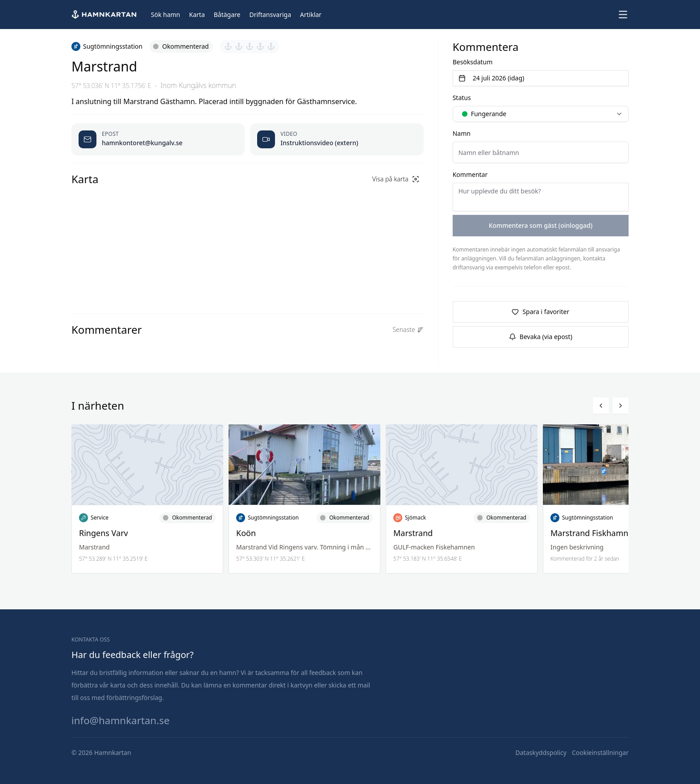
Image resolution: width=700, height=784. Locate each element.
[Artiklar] (311, 15)
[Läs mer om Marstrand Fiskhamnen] (619, 499)
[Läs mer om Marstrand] (462, 499)
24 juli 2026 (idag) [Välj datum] (492, 78)
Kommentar (470, 174)
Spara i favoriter (540, 312)
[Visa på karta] (396, 179)
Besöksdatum (473, 62)
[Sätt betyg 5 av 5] (271, 46)
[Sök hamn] (166, 15)
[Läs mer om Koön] (304, 499)
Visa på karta (396, 179)
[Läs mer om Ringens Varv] (147, 499)
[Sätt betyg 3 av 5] (250, 46)
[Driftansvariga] (270, 15)
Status (462, 98)
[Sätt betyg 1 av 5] (228, 46)
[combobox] (541, 114)
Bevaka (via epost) (541, 337)
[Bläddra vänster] (601, 406)
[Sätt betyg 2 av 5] (239, 46)
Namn (462, 133)
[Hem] (105, 15)
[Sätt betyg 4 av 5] (260, 46)
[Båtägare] (227, 15)
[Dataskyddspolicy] (541, 753)
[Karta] (197, 15)
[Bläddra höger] (621, 406)
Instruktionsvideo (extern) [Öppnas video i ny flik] (319, 143)
